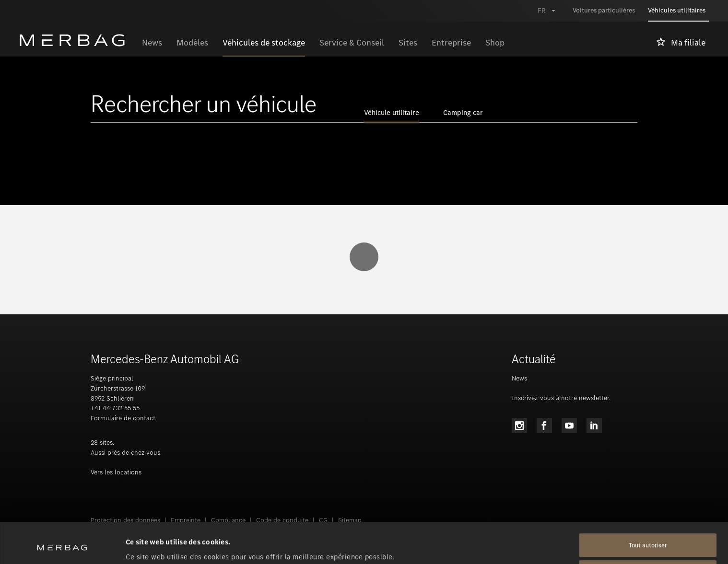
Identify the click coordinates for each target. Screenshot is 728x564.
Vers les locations (116, 472)
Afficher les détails (157, 545)
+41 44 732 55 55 (115, 408)
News (519, 378)
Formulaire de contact (123, 418)
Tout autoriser (648, 507)
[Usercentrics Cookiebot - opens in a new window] (62, 545)
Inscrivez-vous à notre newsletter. (561, 398)
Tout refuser (648, 534)
